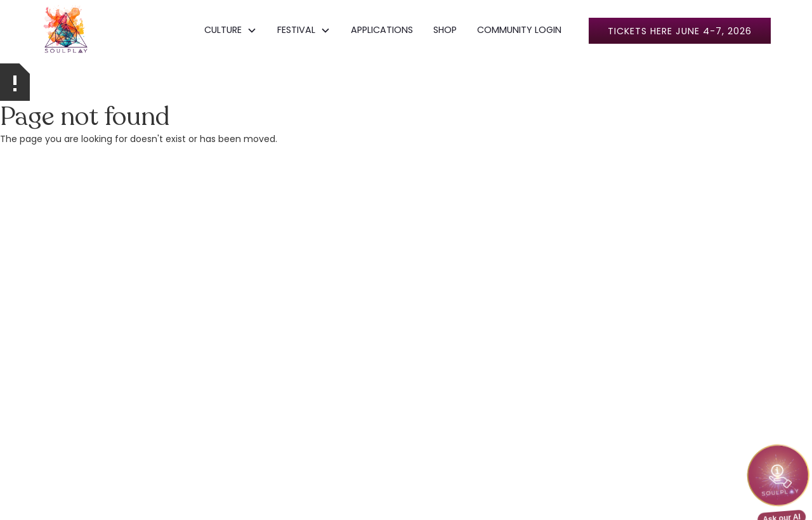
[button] (231, 30)
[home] (66, 30)
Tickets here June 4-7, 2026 (680, 31)
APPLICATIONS (382, 30)
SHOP (445, 30)
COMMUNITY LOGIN (519, 30)
